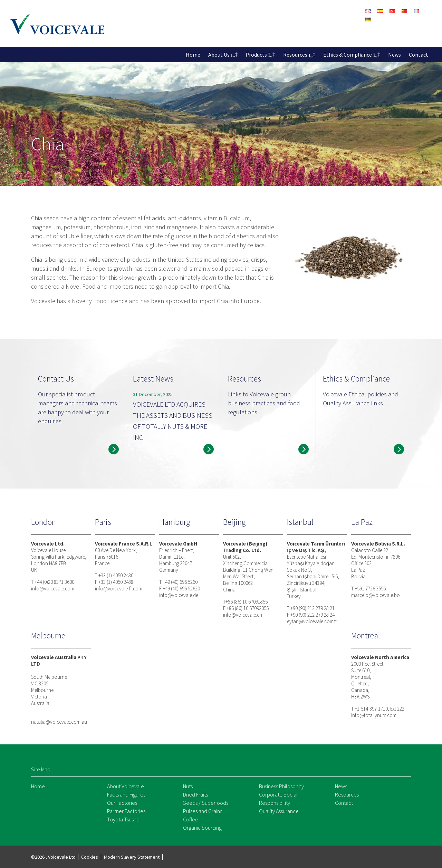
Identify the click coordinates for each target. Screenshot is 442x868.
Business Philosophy (281, 786)
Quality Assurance (279, 811)
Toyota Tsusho (123, 819)
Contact (419, 55)
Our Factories (122, 803)
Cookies (90, 857)
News (395, 55)
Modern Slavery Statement (132, 857)
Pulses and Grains (203, 811)
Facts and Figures (126, 794)
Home (193, 55)
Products (256, 55)
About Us (219, 55)
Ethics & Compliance (348, 55)
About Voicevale (126, 786)
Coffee (191, 819)
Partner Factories (126, 811)
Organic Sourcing (202, 828)
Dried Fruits (195, 794)
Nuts (188, 786)
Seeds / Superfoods (206, 803)
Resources (295, 55)
